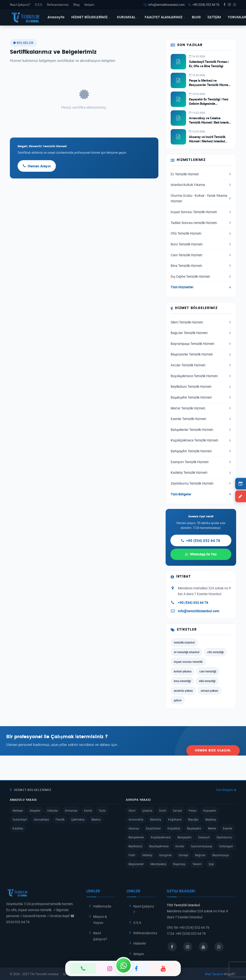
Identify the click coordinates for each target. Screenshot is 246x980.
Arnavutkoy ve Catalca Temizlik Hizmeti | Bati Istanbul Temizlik (210, 122)
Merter (212, 828)
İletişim (89, 5)
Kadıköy (18, 828)
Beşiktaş (211, 819)
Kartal (88, 810)
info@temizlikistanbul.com (164, 5)
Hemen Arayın (37, 166)
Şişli (211, 864)
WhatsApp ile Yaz (201, 554)
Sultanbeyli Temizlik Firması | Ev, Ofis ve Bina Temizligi (209, 64)
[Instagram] (110, 968)
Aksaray (134, 828)
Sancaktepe (41, 819)
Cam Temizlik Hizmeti (201, 255)
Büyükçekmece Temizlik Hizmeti (201, 376)
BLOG (196, 17)
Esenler (228, 828)
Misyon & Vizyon (100, 920)
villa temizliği (207, 681)
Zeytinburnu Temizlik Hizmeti (201, 483)
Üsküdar (53, 810)
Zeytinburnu (224, 837)
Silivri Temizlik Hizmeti (201, 322)
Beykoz (96, 819)
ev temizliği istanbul (187, 652)
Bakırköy (156, 819)
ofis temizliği (215, 652)
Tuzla (102, 810)
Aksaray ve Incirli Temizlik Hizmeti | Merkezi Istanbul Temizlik (207, 141)
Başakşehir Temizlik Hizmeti (201, 397)
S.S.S (39, 5)
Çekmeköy (78, 819)
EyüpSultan (153, 828)
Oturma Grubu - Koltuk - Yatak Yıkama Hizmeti (201, 198)
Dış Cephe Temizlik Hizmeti (201, 276)
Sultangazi (226, 846)
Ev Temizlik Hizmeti (201, 174)
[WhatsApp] (123, 965)
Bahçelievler (136, 837)
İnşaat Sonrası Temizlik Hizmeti (201, 212)
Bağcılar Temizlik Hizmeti (201, 333)
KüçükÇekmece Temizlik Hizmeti (201, 440)
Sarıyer (177, 810)
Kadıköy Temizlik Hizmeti (201, 473)
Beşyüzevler (136, 864)
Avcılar (180, 846)
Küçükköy (174, 828)
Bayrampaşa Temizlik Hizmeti (201, 344)
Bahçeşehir (184, 837)
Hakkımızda (102, 906)
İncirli (163, 810)
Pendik (60, 819)
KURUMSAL (127, 17)
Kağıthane (175, 819)
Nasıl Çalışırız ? (144, 909)
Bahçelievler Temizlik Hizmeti (201, 430)
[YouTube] (163, 968)
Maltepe (18, 810)
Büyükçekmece (159, 846)
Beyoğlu (193, 819)
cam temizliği (208, 671)
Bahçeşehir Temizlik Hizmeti (201, 451)
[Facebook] (136, 968)
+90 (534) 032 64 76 (204, 5)
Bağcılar (200, 855)
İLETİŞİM (214, 17)
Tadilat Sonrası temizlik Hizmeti (201, 223)
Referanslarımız (58, 5)
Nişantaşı (179, 864)
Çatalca (147, 810)
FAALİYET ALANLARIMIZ (165, 17)
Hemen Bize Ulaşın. (213, 740)
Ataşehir (35, 810)
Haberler (140, 943)
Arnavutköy (136, 819)
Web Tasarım (214, 974)
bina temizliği (182, 681)
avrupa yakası (209, 691)
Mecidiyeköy (158, 864)
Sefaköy (147, 855)
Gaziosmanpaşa (202, 846)
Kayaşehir (210, 810)
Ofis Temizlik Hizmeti (201, 233)
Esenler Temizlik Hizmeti (201, 419)
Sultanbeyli (20, 819)
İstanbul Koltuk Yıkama (201, 185)
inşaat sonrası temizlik (188, 662)
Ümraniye (71, 810)
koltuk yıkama (183, 671)
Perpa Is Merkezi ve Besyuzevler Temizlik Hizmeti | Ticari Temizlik (209, 85)
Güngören (165, 855)
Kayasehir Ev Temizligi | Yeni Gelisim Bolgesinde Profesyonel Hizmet (209, 104)
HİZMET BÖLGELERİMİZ (91, 17)
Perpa (193, 810)
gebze (178, 700)
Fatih (132, 855)
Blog (76, 5)
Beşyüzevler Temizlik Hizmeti (201, 354)
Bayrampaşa (221, 855)
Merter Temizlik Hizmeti (201, 408)
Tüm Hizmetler (201, 287)
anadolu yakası (183, 691)
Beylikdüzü (136, 846)
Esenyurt (204, 837)
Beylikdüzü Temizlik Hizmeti (201, 387)
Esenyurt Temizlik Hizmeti (201, 462)
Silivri (132, 810)
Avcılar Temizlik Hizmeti (201, 365)
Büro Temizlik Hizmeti (201, 244)
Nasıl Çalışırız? (20, 5)
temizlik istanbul (184, 642)
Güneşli (183, 855)
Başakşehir (194, 828)
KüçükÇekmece (161, 837)
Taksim (197, 864)
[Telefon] (83, 968)
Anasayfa (56, 17)
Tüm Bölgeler (201, 494)
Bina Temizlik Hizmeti (201, 266)
